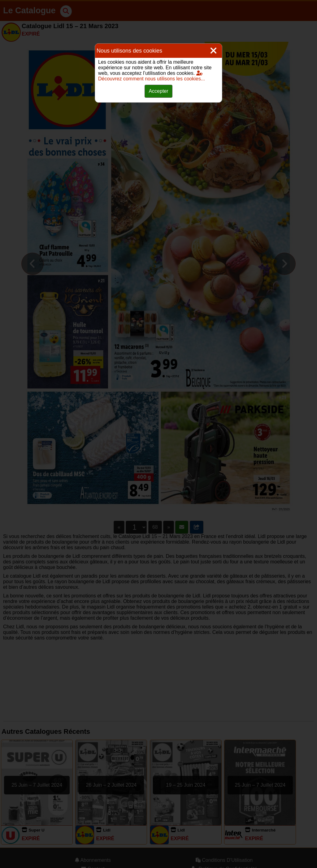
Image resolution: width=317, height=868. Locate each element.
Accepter (158, 91)
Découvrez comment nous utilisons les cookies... (152, 76)
